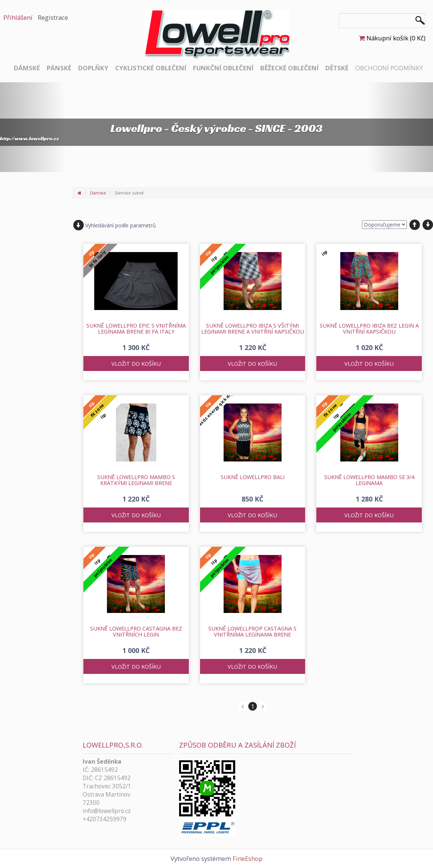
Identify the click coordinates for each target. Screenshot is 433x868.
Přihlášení (18, 17)
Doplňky (93, 68)
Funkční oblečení (223, 68)
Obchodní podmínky (389, 68)
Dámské (27, 68)
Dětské (337, 68)
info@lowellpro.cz (107, 811)
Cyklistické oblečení (151, 68)
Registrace (53, 17)
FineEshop (248, 858)
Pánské (59, 68)
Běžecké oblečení (289, 68)
